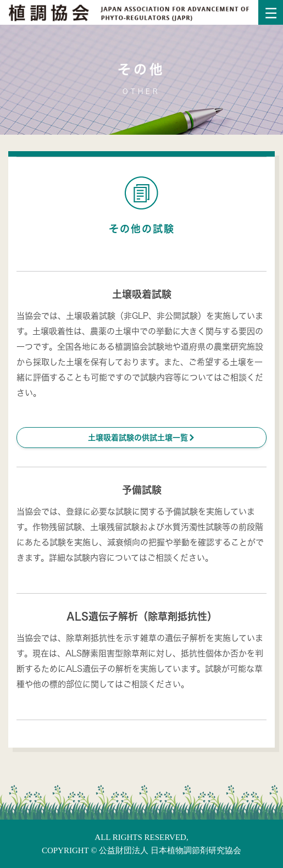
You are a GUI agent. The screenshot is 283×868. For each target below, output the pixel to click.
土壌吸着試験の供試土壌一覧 (142, 437)
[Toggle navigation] (271, 12)
